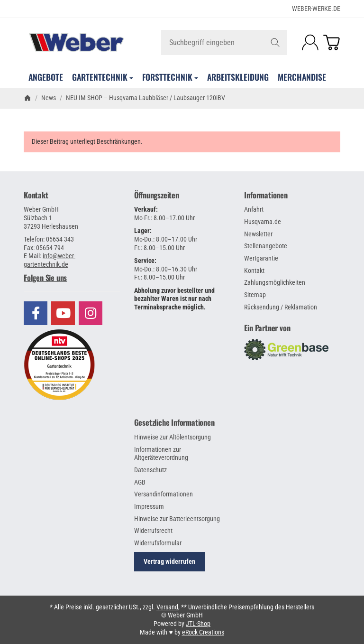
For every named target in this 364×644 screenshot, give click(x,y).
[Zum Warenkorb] (332, 42)
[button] (72, 278)
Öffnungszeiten (157, 195)
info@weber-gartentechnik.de (50, 260)
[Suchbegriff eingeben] (224, 42)
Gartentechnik (103, 77)
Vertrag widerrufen (169, 561)
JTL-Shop (198, 624)
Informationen (266, 195)
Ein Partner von (267, 328)
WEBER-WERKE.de (316, 9)
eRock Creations (203, 632)
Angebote (46, 77)
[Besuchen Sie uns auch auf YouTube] (63, 313)
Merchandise (302, 77)
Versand (167, 607)
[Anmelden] (310, 42)
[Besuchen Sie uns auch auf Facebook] (36, 313)
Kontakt (36, 195)
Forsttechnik (170, 77)
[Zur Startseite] (76, 42)
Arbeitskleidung (238, 77)
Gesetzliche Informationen (174, 422)
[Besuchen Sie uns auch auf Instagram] (91, 313)
